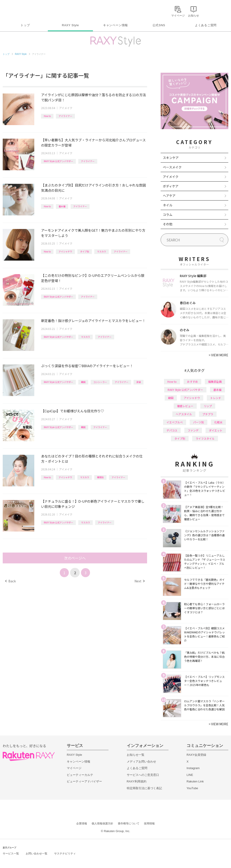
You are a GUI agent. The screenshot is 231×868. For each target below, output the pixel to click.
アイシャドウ (65, 251)
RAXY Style (70, 25)
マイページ (74, 768)
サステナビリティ (65, 854)
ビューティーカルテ (80, 775)
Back (10, 581)
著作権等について (129, 824)
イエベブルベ (175, 422)
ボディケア (171, 186)
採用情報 (149, 824)
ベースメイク (172, 167)
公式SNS (159, 25)
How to (47, 116)
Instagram (193, 768)
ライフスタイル (205, 438)
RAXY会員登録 (196, 755)
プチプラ (208, 414)
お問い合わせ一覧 (37, 854)
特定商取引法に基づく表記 (144, 788)
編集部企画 (215, 381)
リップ (208, 406)
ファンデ (193, 430)
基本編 (62, 206)
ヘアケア (169, 196)
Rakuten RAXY (23, 10)
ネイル (168, 205)
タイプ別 (85, 251)
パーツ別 (199, 422)
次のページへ (75, 558)
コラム (168, 215)
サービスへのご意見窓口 (143, 775)
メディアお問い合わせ (141, 762)
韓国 (83, 382)
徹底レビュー (185, 406)
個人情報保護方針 (102, 824)
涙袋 (139, 382)
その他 (168, 224)
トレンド (216, 398)
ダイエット (216, 430)
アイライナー (65, 116)
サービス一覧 (11, 854)
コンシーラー (100, 382)
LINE (190, 775)
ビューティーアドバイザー (84, 781)
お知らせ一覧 (136, 755)
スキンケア (171, 158)
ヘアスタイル (184, 414)
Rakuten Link (195, 781)
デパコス (172, 430)
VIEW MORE (218, 355)
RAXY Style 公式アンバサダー (58, 161)
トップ (25, 25)
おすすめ (192, 381)
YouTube (192, 788)
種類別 (100, 477)
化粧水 (218, 422)
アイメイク (66, 108)
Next (140, 581)
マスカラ (102, 251)
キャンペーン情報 (115, 25)
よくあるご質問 (206, 25)
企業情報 (82, 824)
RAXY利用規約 (137, 781)
